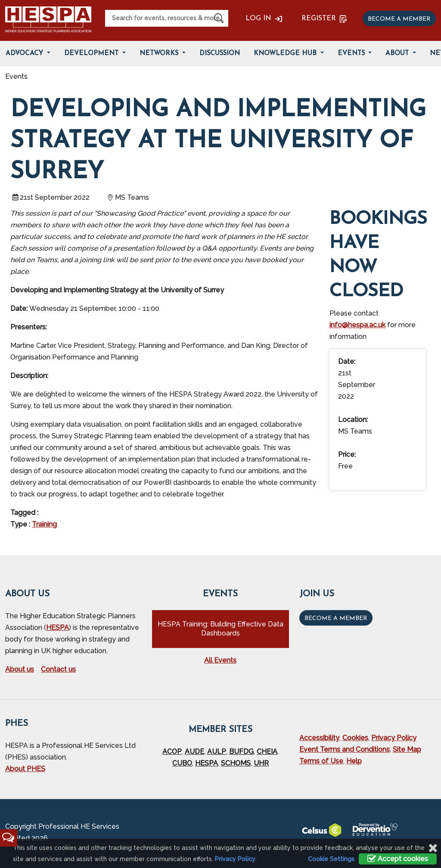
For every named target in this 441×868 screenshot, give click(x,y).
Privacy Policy (394, 738)
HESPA (57, 628)
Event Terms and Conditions (345, 749)
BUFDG (241, 752)
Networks (160, 54)
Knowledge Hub (286, 54)
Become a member (399, 19)
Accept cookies (398, 859)
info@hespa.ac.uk (357, 325)
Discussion (220, 54)
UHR (261, 763)
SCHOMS (236, 763)
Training (44, 524)
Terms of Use (321, 761)
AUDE (194, 752)
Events (352, 54)
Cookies (355, 738)
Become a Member (336, 618)
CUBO (182, 763)
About (398, 54)
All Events (220, 660)
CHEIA (267, 752)
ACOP (172, 752)
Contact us (58, 669)
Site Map (407, 749)
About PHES (25, 769)
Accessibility (319, 738)
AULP (217, 752)
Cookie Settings (331, 859)
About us (20, 669)
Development (92, 54)
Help (354, 761)
